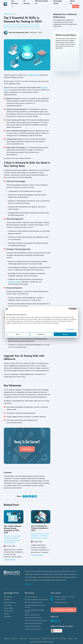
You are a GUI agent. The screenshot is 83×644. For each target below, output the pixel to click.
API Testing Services (31, 597)
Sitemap (6, 639)
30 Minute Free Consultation (64, 610)
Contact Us (14, 639)
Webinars (7, 614)
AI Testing (19, 27)
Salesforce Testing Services (33, 623)
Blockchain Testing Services (33, 602)
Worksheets (8, 616)
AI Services (24, 4)
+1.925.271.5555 (58, 600)
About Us (62, 4)
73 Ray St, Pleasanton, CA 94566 (63, 597)
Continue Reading (10, 560)
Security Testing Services (33, 626)
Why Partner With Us (37, 4)
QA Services (15, 4)
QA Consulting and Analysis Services (36, 621)
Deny (18, 334)
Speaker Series (8, 611)
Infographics (8, 605)
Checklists (7, 600)
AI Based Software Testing (30, 27)
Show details (70, 329)
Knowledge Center (51, 4)
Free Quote (63, 639)
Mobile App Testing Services (33, 618)
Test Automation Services (33, 629)
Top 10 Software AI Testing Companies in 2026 (40, 528)
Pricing (76, 4)
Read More (28, 584)
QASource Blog (9, 14)
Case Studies (8, 597)
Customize (42, 334)
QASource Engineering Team (18, 32)
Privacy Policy (23, 639)
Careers (70, 639)
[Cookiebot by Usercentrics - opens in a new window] (70, 309)
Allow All (65, 334)
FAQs (76, 639)
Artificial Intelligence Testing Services (36, 600)
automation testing (14, 282)
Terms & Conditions (34, 639)
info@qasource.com (59, 602)
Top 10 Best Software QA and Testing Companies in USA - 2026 (13, 529)
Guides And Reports (10, 602)
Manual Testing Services (32, 615)
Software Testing (10, 27)
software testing (33, 75)
